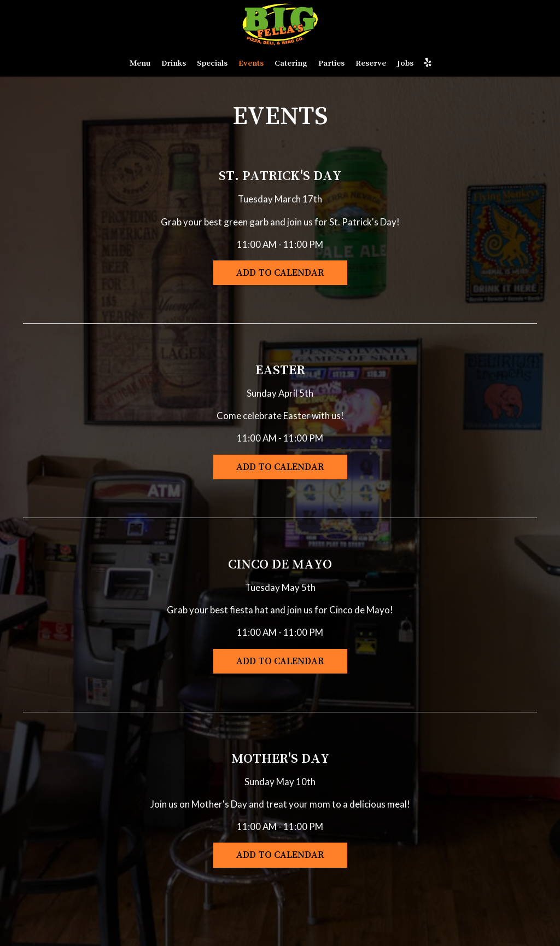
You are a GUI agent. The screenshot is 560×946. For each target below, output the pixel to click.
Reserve (371, 63)
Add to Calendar (280, 272)
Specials (212, 63)
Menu (140, 63)
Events (251, 63)
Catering (291, 63)
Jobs (405, 63)
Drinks (174, 63)
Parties (331, 63)
